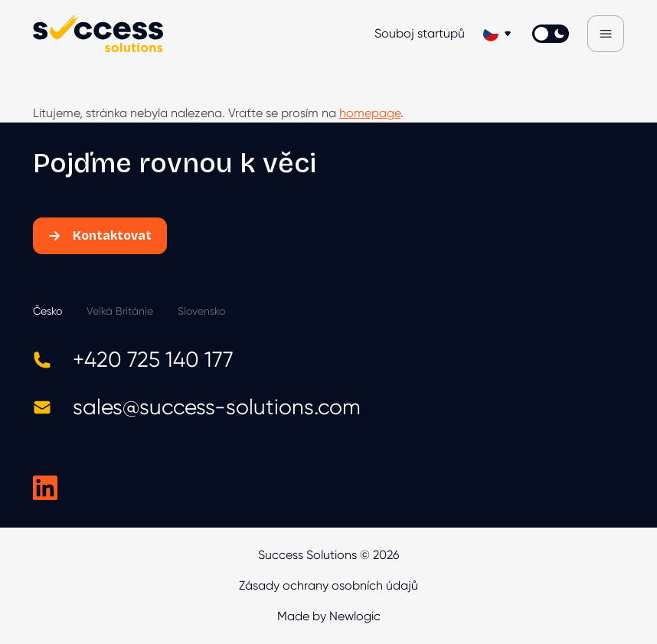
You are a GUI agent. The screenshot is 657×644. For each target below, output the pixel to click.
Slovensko (201, 311)
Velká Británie (120, 311)
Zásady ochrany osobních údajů (328, 585)
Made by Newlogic (329, 616)
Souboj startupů (420, 33)
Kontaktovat (100, 235)
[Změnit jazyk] (498, 34)
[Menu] (606, 34)
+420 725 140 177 (133, 360)
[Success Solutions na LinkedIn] (45, 488)
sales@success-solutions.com (197, 407)
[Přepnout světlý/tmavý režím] (551, 34)
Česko (47, 311)
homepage (370, 113)
